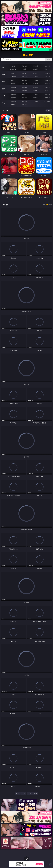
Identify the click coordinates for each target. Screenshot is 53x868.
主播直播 (36, 76)
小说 (4, 96)
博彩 (4, 67)
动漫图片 (47, 87)
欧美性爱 (47, 80)
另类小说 (24, 98)
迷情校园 (13, 98)
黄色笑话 (36, 98)
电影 (4, 82)
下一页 (30, 793)
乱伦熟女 (36, 83)
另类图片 (47, 90)
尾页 (36, 793)
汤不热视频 (47, 102)
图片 (4, 89)
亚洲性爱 (13, 80)
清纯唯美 (24, 90)
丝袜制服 (24, 76)
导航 (4, 103)
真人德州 (24, 66)
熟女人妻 (13, 76)
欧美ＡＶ (36, 73)
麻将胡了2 (13, 69)
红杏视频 (13, 105)
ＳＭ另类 (47, 76)
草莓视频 (36, 102)
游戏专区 (47, 66)
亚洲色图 (24, 87)
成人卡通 (36, 80)
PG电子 (13, 66)
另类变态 (47, 83)
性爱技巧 (47, 98)
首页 (17, 793)
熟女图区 (36, 90)
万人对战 (36, 66)
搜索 (49, 59)
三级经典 (4, 205)
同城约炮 (13, 102)
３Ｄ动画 (47, 73)
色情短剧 (24, 105)
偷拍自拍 (24, 80)
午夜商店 (24, 102)
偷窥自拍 (13, 87)
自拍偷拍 (24, 73)
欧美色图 (36, 87)
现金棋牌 (36, 69)
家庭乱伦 (24, 95)
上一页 (23, 793)
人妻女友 (36, 95)
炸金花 (24, 69)
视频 (4, 74)
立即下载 (39, 864)
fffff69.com (26, 55)
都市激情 (13, 95)
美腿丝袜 (13, 90)
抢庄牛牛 (47, 69)
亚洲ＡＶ (13, 73)
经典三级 (24, 83)
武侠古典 (47, 95)
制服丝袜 (13, 83)
